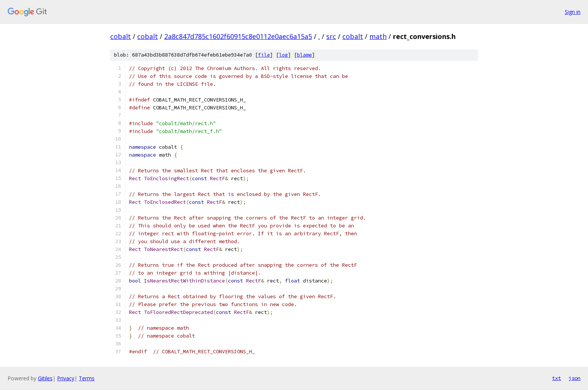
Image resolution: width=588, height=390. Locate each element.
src (331, 36)
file (264, 55)
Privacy (66, 378)
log (283, 55)
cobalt (121, 36)
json (574, 378)
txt (556, 378)
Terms (87, 378)
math (378, 36)
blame (304, 55)
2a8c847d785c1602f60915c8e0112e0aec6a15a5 (238, 36)
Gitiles (45, 378)
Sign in (573, 12)
